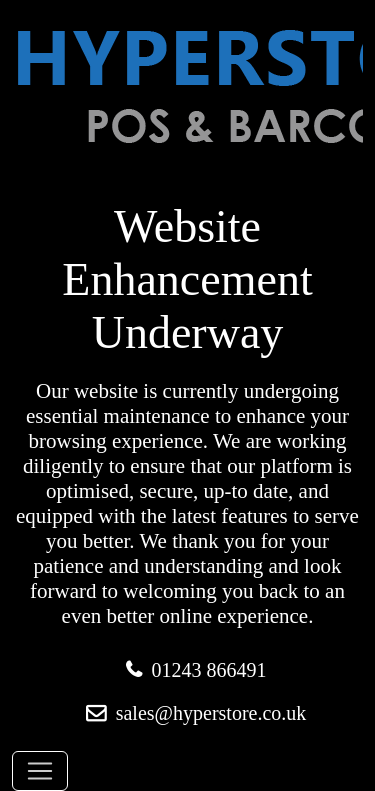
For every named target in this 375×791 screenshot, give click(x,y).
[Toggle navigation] (40, 771)
